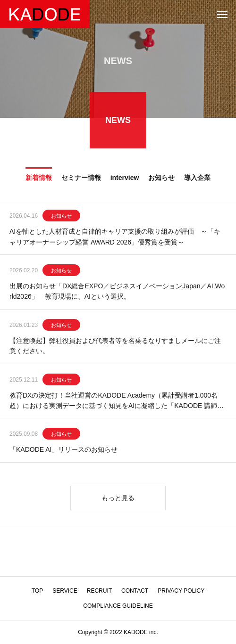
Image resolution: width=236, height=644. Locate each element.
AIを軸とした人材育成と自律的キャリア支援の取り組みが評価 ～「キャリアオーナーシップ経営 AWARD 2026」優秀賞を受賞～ (115, 237)
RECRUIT (99, 591)
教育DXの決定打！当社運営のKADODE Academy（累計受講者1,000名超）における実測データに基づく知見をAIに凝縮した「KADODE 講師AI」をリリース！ (116, 402)
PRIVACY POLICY (181, 591)
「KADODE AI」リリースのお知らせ (63, 450)
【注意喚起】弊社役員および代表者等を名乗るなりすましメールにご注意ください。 (115, 346)
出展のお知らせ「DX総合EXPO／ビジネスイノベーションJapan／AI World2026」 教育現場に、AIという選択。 (117, 292)
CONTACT (135, 591)
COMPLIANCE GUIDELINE (118, 606)
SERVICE (65, 591)
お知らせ (61, 217)
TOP (37, 591)
